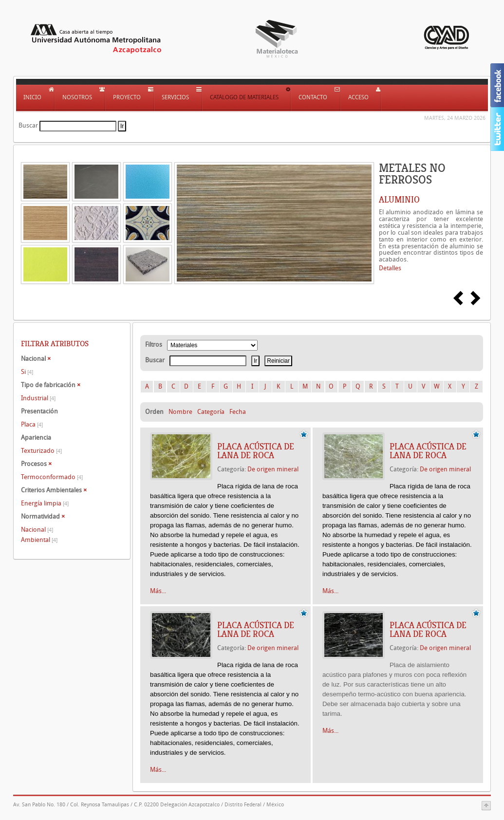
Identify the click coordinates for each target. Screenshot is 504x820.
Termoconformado (52, 477)
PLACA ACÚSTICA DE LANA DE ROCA (256, 451)
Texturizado (41, 451)
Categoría (211, 412)
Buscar (28, 125)
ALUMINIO (399, 200)
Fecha (238, 412)
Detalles (390, 268)
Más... (158, 591)
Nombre (180, 412)
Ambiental (39, 540)
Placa (32, 424)
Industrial (38, 398)
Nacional (37, 530)
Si (27, 372)
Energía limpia (45, 503)
